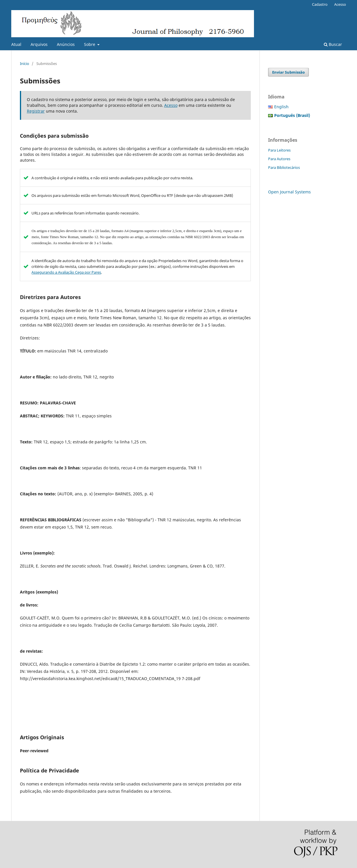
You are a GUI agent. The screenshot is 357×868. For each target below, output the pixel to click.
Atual (16, 44)
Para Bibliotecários (284, 167)
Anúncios (66, 44)
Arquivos (39, 44)
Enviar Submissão (288, 72)
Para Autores (279, 159)
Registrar (36, 111)
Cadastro (320, 4)
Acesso (340, 4)
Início (25, 64)
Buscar (333, 44)
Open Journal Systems (289, 192)
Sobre (90, 44)
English (281, 107)
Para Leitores (279, 150)
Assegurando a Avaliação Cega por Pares (66, 272)
